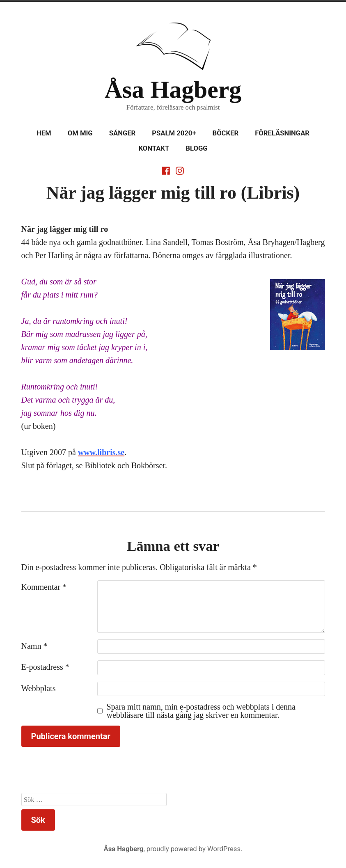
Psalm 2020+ (174, 133)
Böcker (226, 133)
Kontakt (154, 148)
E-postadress (45, 667)
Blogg (196, 148)
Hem (44, 133)
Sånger (123, 133)
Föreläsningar (282, 133)
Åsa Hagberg (173, 89)
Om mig (80, 133)
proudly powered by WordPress (194, 849)
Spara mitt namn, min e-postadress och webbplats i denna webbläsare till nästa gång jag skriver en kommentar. (201, 711)
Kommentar (44, 587)
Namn (34, 646)
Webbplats (39, 688)
